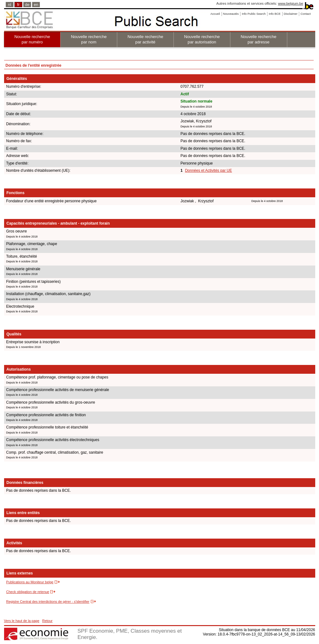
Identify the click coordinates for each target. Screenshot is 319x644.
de (27, 5)
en (36, 5)
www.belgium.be (290, 3)
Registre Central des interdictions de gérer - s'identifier (48, 602)
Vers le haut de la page (22, 621)
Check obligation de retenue (28, 592)
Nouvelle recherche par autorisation (202, 39)
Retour (47, 621)
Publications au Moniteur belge (30, 582)
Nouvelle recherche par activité (146, 39)
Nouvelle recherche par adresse (259, 39)
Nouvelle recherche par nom (89, 39)
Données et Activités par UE (209, 171)
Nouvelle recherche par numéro (32, 39)
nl (9, 5)
